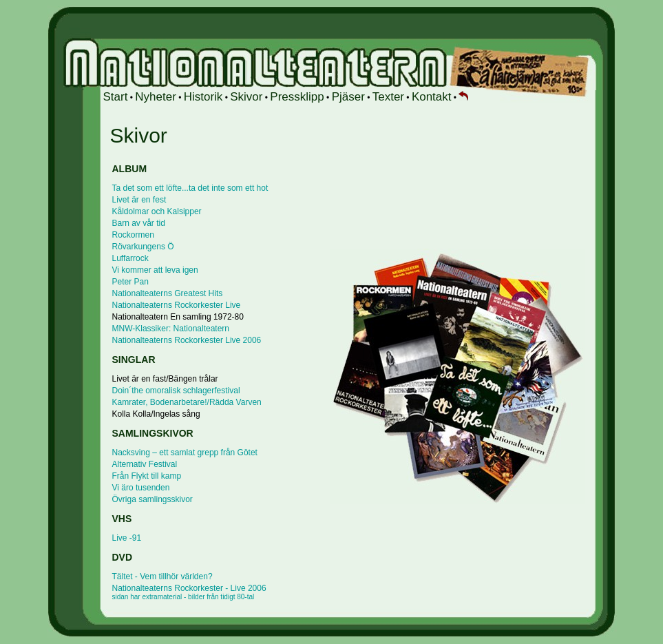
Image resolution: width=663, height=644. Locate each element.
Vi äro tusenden (141, 488)
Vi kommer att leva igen (155, 270)
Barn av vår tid (139, 223)
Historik (203, 97)
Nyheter (156, 97)
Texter (388, 97)
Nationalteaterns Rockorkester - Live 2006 (189, 592)
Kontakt (432, 97)
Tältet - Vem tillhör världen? (162, 577)
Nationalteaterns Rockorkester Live (177, 305)
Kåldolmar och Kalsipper (157, 211)
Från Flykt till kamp (147, 476)
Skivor (246, 97)
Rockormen (133, 235)
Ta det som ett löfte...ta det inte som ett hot (190, 188)
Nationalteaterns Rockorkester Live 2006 (187, 340)
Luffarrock (130, 258)
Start (116, 97)
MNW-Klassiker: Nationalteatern (171, 329)
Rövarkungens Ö (143, 247)
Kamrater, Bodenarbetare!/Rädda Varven (187, 402)
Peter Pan (130, 282)
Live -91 (127, 538)
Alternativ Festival (145, 464)
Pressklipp (297, 97)
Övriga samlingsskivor (152, 499)
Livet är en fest (139, 200)
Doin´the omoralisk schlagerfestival (176, 391)
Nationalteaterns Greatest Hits (168, 293)
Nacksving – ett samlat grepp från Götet (185, 453)
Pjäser (348, 97)
